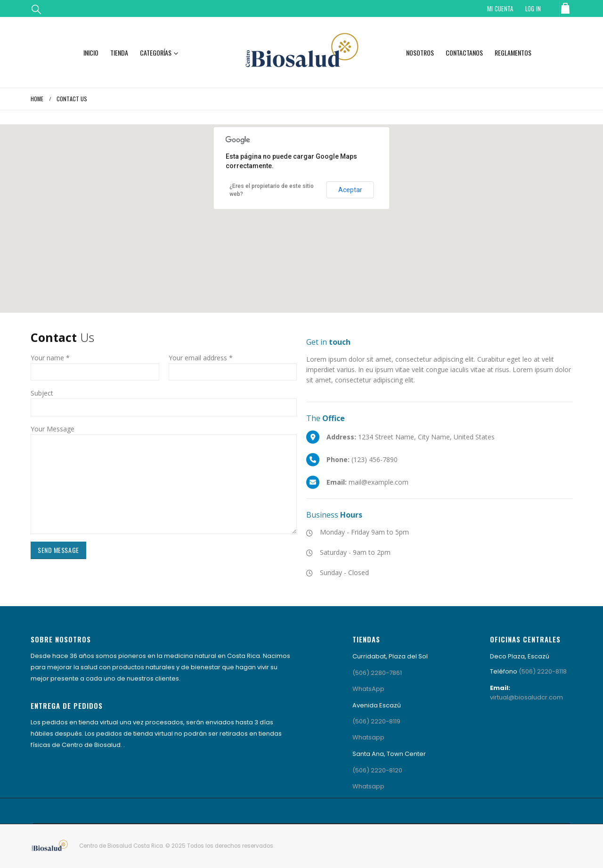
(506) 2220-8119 (376, 721)
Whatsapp (368, 737)
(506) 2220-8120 (377, 770)
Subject (42, 393)
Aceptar (350, 190)
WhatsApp (368, 689)
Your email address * (201, 358)
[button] (36, 9)
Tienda (119, 53)
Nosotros (420, 53)
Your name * (50, 358)
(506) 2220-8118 (543, 671)
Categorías (156, 53)
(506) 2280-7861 (377, 673)
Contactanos (464, 53)
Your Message (53, 429)
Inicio (91, 53)
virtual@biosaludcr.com (526, 697)
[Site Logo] (301, 52)
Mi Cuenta (500, 8)
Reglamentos (513, 53)
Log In (533, 8)
